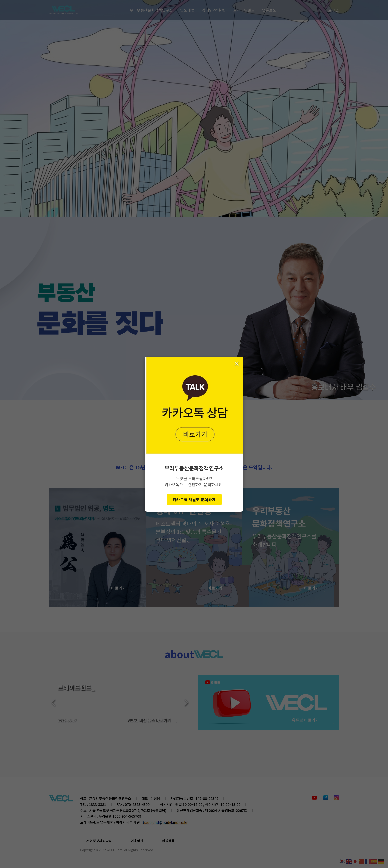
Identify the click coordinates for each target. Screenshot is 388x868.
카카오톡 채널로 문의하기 (194, 500)
